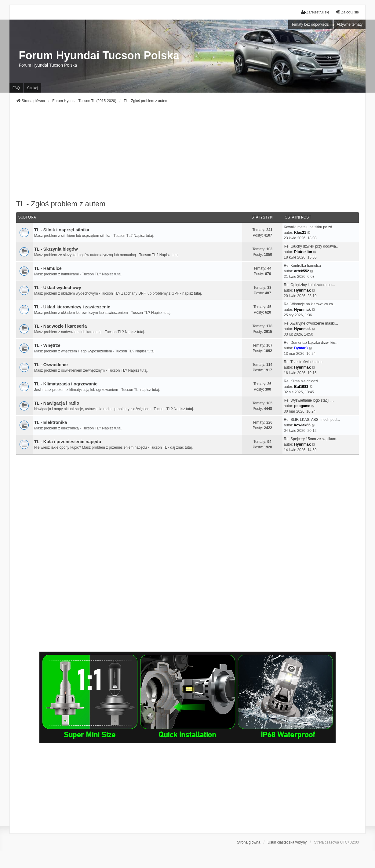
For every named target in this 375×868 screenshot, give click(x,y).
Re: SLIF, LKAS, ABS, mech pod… (312, 420)
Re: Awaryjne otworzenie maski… (311, 323)
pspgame (302, 406)
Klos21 (300, 233)
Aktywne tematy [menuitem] (350, 24)
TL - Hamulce (48, 268)
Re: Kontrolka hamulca (302, 266)
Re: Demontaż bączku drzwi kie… (311, 343)
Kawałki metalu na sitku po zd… (310, 227)
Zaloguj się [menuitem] (347, 12)
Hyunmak (302, 290)
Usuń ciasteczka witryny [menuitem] (287, 842)
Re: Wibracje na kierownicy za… (310, 304)
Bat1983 (301, 387)
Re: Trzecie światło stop (303, 362)
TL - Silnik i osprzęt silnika (62, 230)
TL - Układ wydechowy (58, 288)
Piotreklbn (303, 252)
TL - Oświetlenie (51, 365)
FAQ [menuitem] (16, 88)
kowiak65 (302, 425)
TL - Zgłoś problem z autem (61, 204)
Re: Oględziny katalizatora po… (309, 285)
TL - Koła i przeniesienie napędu (68, 442)
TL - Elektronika (51, 422)
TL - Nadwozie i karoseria (60, 326)
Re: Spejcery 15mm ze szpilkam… (312, 439)
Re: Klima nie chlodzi (301, 381)
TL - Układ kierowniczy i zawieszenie (72, 307)
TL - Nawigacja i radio (57, 403)
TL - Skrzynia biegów (56, 249)
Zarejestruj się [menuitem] (315, 12)
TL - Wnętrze (47, 345)
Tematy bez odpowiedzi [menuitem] (310, 24)
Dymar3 (301, 348)
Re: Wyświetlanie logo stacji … (309, 400)
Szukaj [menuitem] (33, 88)
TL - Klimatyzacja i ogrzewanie (66, 384)
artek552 (302, 271)
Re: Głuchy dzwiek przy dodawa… (312, 246)
